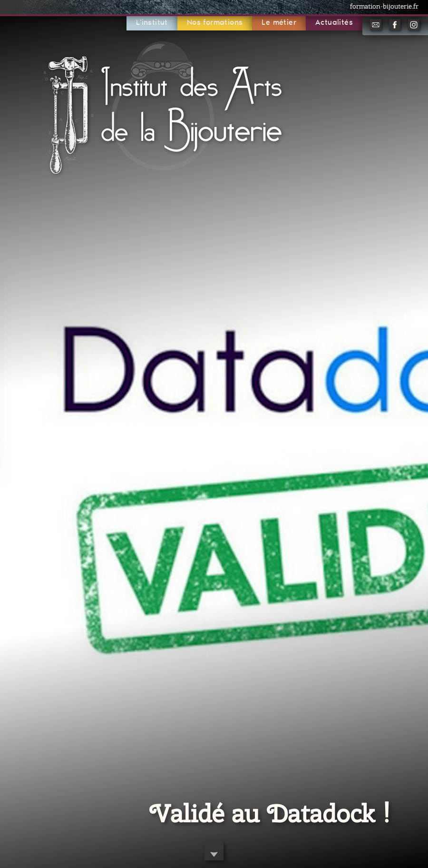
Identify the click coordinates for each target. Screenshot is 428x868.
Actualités (334, 23)
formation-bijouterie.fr (384, 6)
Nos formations (215, 23)
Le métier (279, 23)
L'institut (152, 23)
